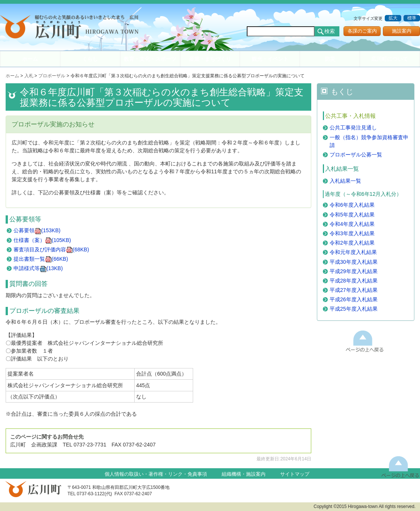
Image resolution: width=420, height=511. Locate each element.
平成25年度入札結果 (354, 309)
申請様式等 (38, 268)
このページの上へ (365, 341)
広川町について (390, 59)
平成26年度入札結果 (354, 299)
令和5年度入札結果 (352, 215)
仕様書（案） (42, 240)
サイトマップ (295, 474)
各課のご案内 (362, 31)
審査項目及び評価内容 (51, 249)
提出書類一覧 (41, 259)
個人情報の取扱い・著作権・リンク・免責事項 (156, 474)
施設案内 (402, 31)
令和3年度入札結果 (352, 233)
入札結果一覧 (345, 181)
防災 (330, 59)
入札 (29, 76)
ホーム (30, 59)
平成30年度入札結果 (354, 262)
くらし (90, 59)
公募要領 (37, 230)
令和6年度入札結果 (352, 205)
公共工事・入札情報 (350, 116)
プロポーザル (52, 76)
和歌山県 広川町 (73, 28)
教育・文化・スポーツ (150, 59)
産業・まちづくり (210, 59)
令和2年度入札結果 (352, 243)
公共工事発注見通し (353, 128)
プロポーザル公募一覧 (356, 155)
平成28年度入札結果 (354, 281)
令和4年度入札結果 (352, 224)
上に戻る (400, 467)
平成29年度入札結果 (354, 271)
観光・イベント (270, 59)
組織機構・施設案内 (244, 474)
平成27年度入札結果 (354, 290)
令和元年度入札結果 (353, 252)
